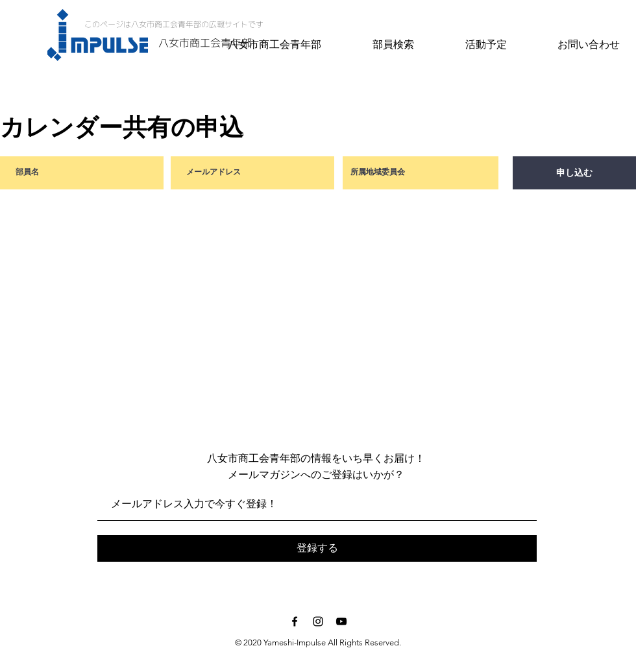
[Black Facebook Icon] (295, 621)
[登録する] (317, 548)
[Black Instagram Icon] (318, 621)
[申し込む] (574, 173)
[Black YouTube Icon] (341, 621)
